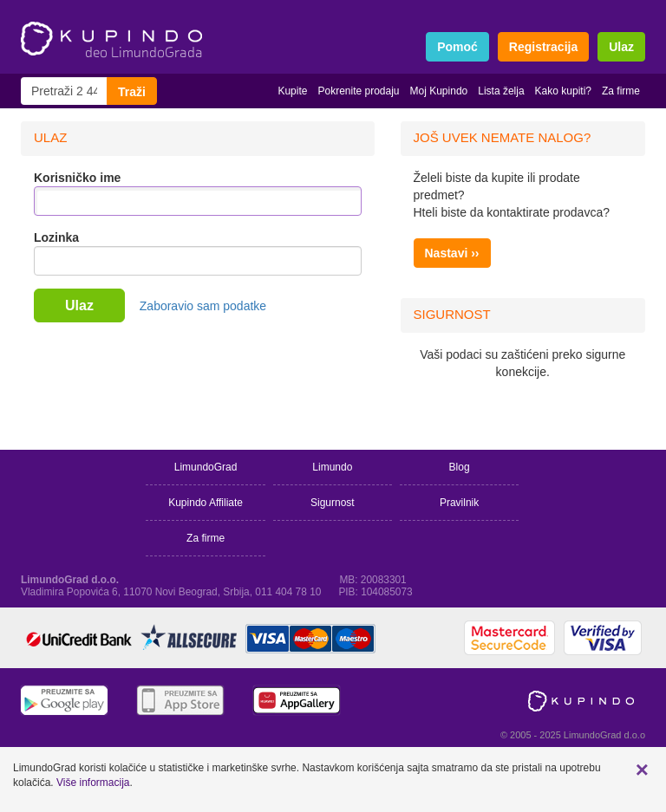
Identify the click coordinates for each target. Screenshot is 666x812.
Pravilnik (459, 503)
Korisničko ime (77, 178)
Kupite (292, 91)
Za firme (621, 91)
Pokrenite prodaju (358, 91)
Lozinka (56, 237)
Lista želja (501, 91)
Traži (132, 92)
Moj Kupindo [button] (439, 91)
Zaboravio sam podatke (203, 306)
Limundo (332, 467)
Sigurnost (333, 503)
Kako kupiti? (563, 91)
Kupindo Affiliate (206, 503)
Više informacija (93, 783)
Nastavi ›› (452, 253)
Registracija (543, 47)
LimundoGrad (206, 467)
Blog (460, 467)
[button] (642, 770)
